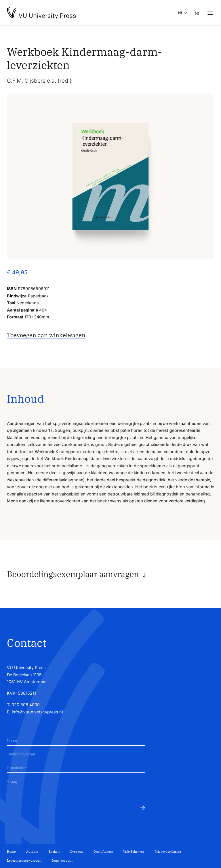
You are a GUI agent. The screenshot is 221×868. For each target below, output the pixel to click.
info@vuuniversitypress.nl (37, 712)
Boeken (54, 852)
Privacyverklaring (168, 852)
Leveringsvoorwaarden (24, 861)
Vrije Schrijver (134, 852)
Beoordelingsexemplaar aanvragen (73, 574)
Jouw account (62, 861)
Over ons (77, 852)
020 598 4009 (26, 705)
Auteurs (32, 852)
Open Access (103, 852)
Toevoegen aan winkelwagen (46, 335)
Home (11, 852)
